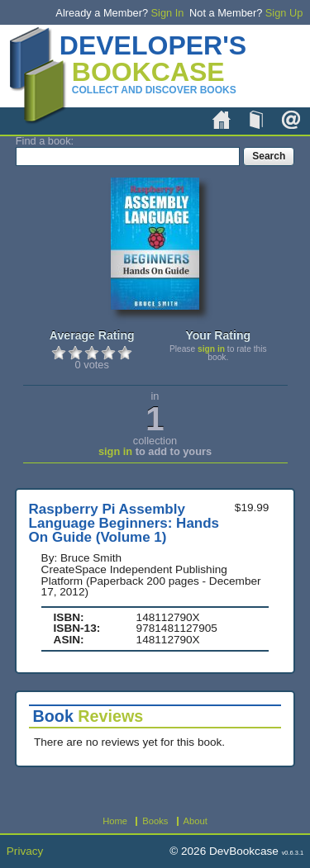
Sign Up (284, 13)
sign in (211, 349)
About (291, 120)
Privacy (25, 851)
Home (222, 120)
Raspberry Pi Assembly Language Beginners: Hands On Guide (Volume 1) (124, 523)
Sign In (168, 13)
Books (256, 120)
